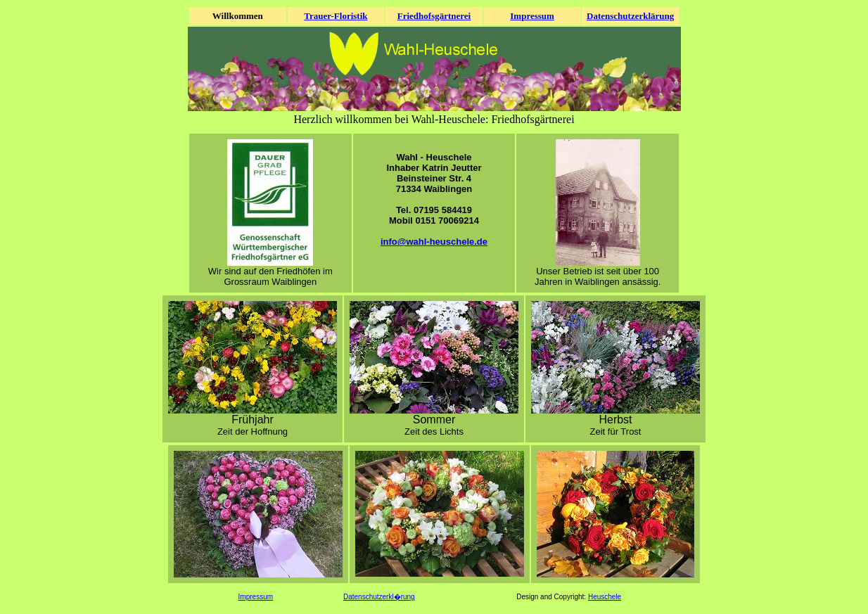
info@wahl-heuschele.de (434, 242)
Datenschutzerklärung (630, 16)
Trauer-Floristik (336, 16)
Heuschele (605, 597)
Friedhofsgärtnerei (434, 16)
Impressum (532, 16)
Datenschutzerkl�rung (379, 597)
